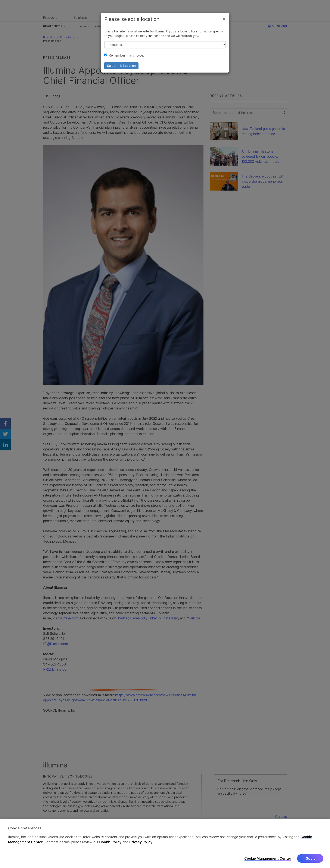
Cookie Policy (110, 846)
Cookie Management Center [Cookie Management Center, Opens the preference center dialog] (268, 863)
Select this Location (121, 66)
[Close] (224, 19)
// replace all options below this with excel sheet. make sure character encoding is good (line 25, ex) (165, 45)
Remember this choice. (124, 55)
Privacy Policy (141, 846)
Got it (310, 863)
